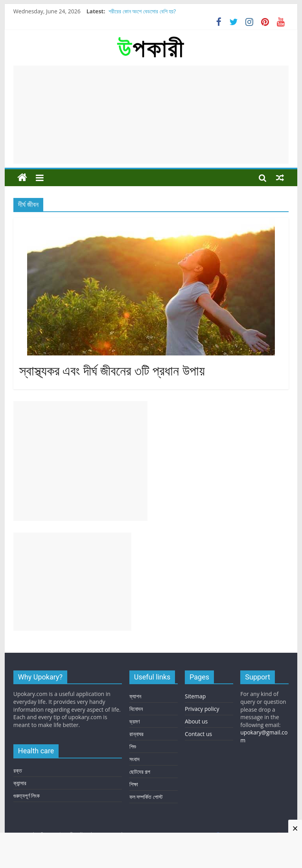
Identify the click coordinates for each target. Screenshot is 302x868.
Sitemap (195, 696)
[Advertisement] (151, 115)
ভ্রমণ (134, 721)
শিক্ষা (134, 784)
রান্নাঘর (136, 734)
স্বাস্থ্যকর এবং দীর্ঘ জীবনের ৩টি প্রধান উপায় (112, 371)
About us (196, 721)
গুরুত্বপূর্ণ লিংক (27, 796)
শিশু (133, 746)
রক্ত (18, 770)
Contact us (198, 734)
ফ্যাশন (135, 696)
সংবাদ (134, 759)
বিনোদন (136, 709)
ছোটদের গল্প (140, 772)
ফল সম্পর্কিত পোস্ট (146, 797)
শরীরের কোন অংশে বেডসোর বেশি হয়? (142, 11)
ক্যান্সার (20, 783)
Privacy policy (202, 709)
